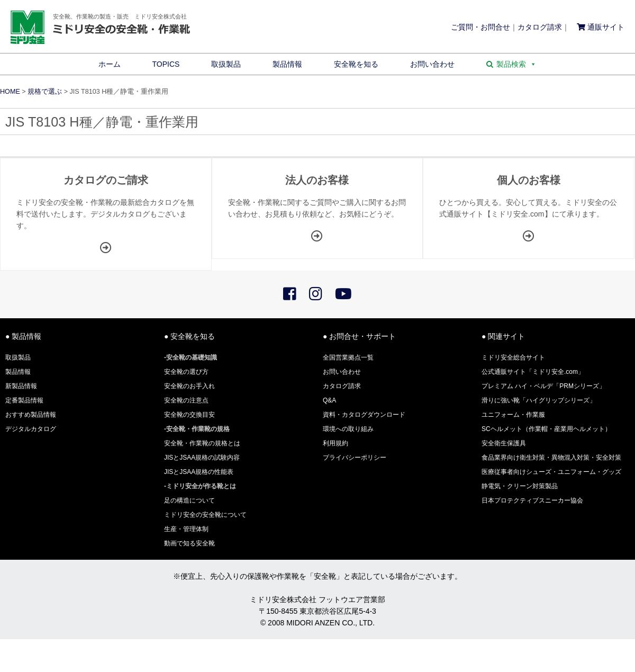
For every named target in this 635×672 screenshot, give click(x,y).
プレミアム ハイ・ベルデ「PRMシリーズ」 (543, 386)
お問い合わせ (432, 64)
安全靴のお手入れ (189, 386)
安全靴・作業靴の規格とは (202, 443)
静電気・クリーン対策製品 (520, 486)
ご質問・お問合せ (480, 27)
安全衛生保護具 (504, 443)
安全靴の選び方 (186, 372)
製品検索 (516, 64)
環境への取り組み (348, 429)
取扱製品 (226, 64)
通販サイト (601, 27)
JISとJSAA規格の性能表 (199, 472)
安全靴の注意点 (186, 400)
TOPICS (166, 64)
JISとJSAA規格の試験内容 (202, 458)
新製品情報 (21, 386)
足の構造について (189, 500)
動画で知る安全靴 (189, 543)
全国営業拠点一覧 (348, 357)
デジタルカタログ (31, 429)
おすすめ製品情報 (31, 415)
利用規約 (335, 443)
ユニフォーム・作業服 (513, 415)
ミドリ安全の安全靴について (205, 515)
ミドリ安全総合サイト (513, 357)
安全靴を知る (356, 64)
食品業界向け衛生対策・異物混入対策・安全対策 (551, 458)
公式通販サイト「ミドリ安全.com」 (533, 372)
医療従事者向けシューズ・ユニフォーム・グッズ (551, 472)
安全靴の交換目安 (189, 415)
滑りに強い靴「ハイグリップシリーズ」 (539, 400)
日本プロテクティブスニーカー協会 (532, 500)
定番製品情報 (24, 400)
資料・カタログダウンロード (364, 415)
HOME (10, 92)
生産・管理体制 (186, 529)
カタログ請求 (540, 27)
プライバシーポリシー (355, 458)
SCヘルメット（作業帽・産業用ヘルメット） (546, 429)
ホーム (110, 64)
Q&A (329, 400)
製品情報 (287, 64)
